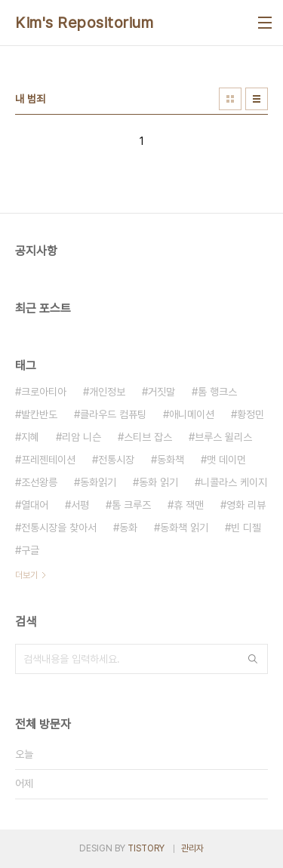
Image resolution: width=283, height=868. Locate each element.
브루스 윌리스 (223, 437)
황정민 (251, 414)
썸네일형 (230, 99)
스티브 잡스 (148, 437)
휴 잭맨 (189, 505)
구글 (30, 550)
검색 (253, 659)
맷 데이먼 (226, 460)
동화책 (171, 460)
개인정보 (107, 392)
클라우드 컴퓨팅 (113, 414)
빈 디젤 (246, 528)
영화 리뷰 (246, 505)
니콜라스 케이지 (234, 482)
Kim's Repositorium (84, 23)
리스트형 (257, 99)
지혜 (30, 437)
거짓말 (161, 392)
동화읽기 (98, 482)
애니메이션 (192, 414)
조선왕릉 (39, 482)
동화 (128, 528)
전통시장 (116, 460)
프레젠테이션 (48, 460)
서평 (80, 505)
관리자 (192, 848)
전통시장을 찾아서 (59, 528)
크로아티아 (44, 392)
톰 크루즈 (131, 505)
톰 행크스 (217, 392)
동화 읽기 (158, 482)
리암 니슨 (82, 437)
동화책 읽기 (184, 528)
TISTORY (146, 848)
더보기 (26, 575)
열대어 (35, 505)
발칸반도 (39, 414)
